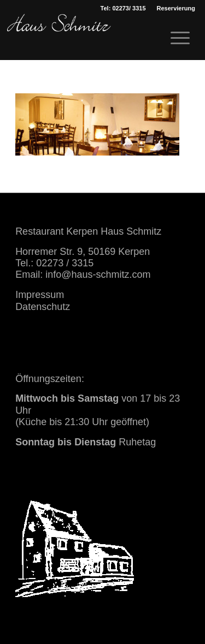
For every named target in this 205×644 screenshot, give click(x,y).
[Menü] (175, 38)
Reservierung (176, 8)
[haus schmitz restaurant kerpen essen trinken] (59, 35)
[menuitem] (176, 8)
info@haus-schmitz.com (98, 275)
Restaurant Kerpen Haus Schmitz (88, 231)
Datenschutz (43, 307)
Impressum (40, 295)
